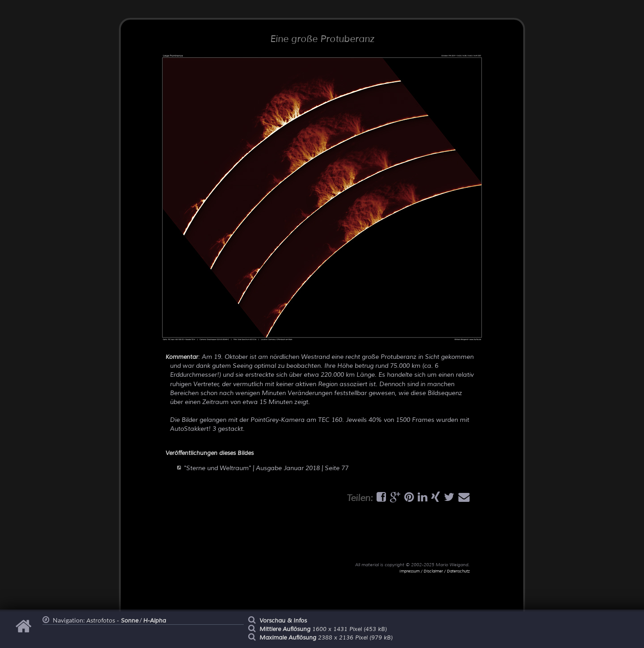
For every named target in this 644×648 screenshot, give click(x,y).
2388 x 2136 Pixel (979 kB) (326, 638)
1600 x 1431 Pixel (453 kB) (323, 629)
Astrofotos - (112, 621)
